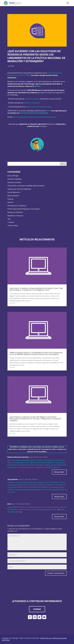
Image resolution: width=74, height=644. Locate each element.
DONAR (37, 609)
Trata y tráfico (13, 226)
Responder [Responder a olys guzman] (59, 496)
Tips (9, 219)
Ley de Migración (14, 192)
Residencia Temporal (31, 103)
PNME (49, 111)
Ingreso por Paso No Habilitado (19, 189)
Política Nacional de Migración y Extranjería (24, 209)
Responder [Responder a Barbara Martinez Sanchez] (59, 472)
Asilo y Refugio (13, 176)
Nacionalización (13, 196)
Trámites (11, 222)
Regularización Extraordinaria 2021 (38, 107)
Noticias (10, 199)
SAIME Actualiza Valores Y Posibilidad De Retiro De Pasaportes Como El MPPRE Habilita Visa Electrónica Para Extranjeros (36, 353)
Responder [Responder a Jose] (59, 516)
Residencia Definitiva (32, 99)
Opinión (10, 202)
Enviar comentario (56, 573)
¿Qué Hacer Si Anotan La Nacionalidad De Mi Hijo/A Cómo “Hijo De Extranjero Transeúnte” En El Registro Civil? (36, 289)
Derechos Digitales (15, 179)
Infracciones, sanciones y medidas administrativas (26, 186)
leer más (12, 303)
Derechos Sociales (14, 182)
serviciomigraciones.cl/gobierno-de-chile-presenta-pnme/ (35, 117)
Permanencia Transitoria (17, 206)
